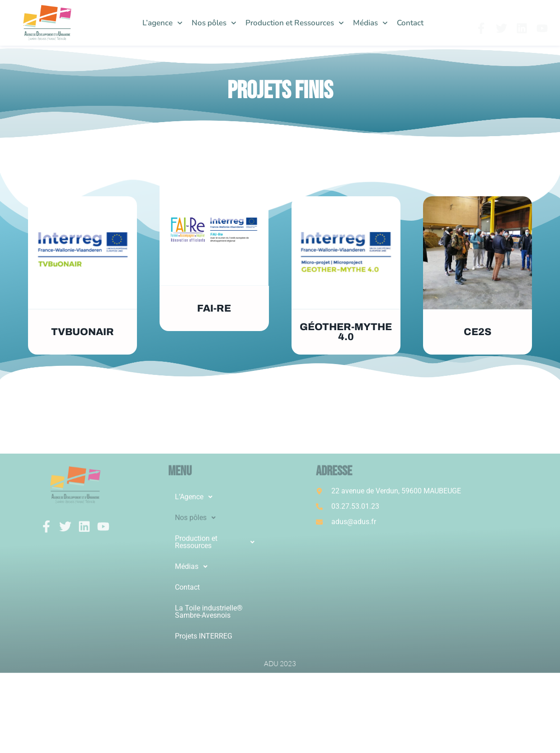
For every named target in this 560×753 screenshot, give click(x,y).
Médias (370, 23)
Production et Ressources (295, 23)
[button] (217, 616)
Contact (410, 23)
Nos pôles (214, 23)
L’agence (162, 23)
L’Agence (196, 616)
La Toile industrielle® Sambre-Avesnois (209, 731)
